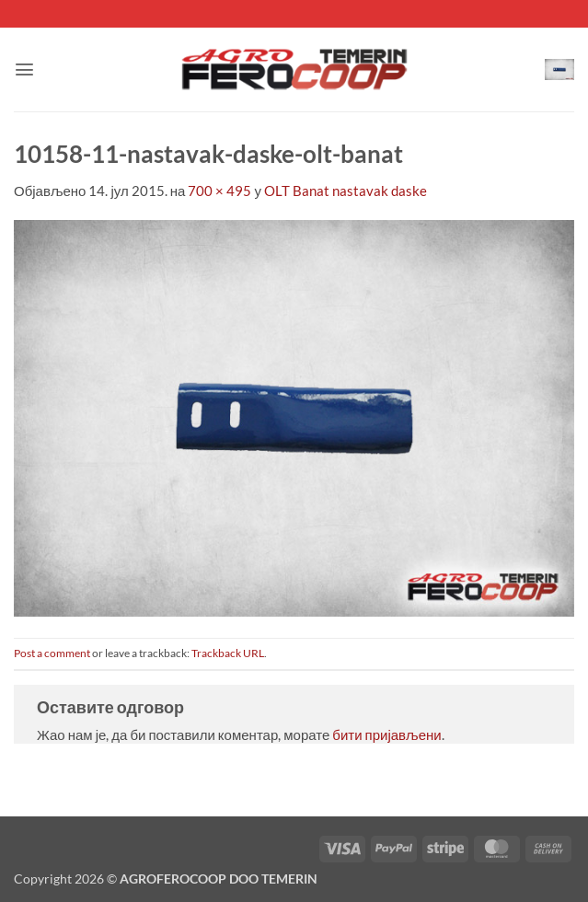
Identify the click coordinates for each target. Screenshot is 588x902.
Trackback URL (228, 653)
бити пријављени (386, 734)
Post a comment (52, 653)
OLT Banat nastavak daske (346, 191)
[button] (24, 69)
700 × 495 (219, 191)
